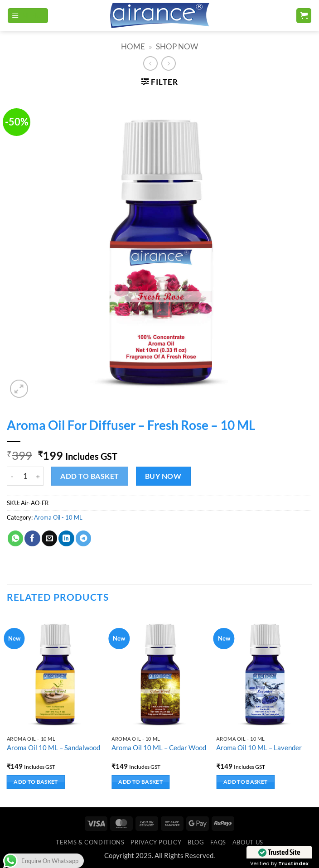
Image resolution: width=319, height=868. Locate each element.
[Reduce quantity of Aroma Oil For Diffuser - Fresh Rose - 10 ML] (12, 476)
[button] (28, 16)
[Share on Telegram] (83, 538)
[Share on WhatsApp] (15, 538)
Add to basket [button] (36, 782)
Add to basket (89, 476)
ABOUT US (248, 842)
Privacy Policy (156, 842)
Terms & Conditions (90, 842)
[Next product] (150, 63)
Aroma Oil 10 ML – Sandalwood (53, 747)
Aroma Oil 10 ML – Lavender (259, 747)
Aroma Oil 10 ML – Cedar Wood (159, 747)
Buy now (163, 476)
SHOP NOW (177, 47)
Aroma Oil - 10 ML (58, 517)
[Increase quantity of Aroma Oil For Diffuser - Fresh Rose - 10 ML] (38, 476)
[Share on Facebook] (32, 538)
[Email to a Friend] (49, 538)
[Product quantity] (25, 476)
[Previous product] (169, 63)
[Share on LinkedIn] (66, 538)
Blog (196, 842)
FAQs (218, 842)
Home (133, 47)
